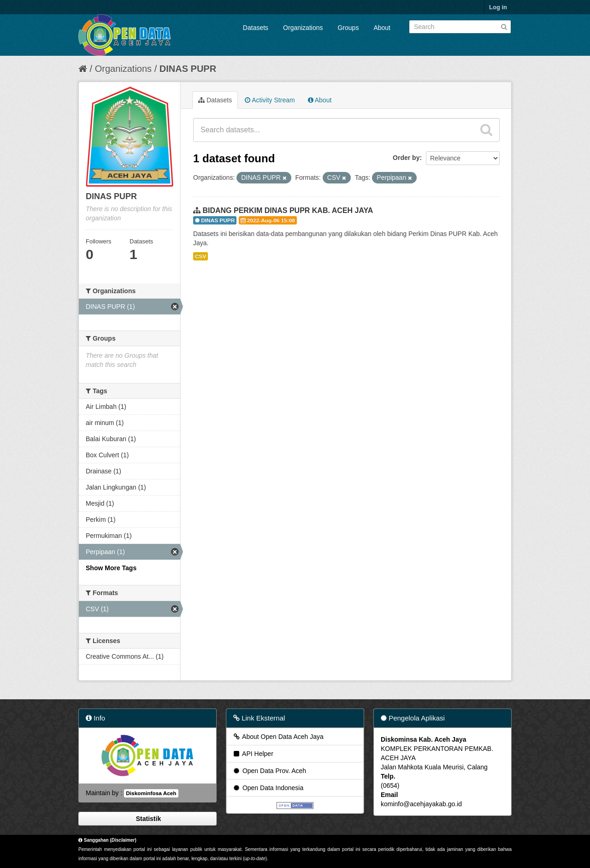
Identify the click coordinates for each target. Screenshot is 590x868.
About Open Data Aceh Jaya (278, 737)
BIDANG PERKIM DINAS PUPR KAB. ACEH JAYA (288, 210)
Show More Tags (111, 568)
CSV (201, 256)
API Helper (253, 754)
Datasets (256, 28)
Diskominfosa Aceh (151, 793)
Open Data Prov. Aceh (269, 771)
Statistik (147, 819)
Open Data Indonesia (268, 788)
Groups (348, 28)
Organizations (303, 28)
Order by (406, 158)
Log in (498, 7)
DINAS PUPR (188, 69)
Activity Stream (270, 100)
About (382, 28)
